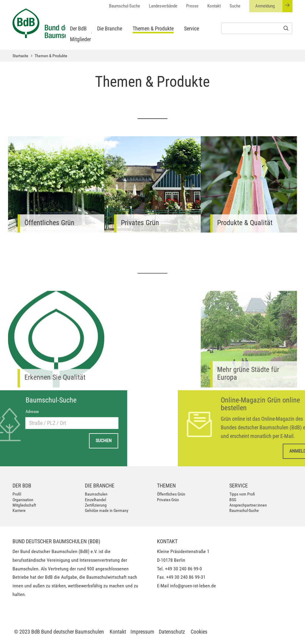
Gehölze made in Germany (107, 510)
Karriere (19, 510)
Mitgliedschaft (24, 505)
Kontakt (214, 6)
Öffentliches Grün (171, 494)
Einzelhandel (95, 500)
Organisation (23, 500)
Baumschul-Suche (125, 6)
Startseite (20, 56)
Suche (235, 6)
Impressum (142, 632)
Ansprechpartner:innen (248, 505)
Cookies (199, 632)
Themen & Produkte (153, 28)
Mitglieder (80, 39)
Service (192, 28)
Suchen (39, 441)
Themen (166, 486)
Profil (17, 494)
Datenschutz (172, 632)
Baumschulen (96, 494)
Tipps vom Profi (242, 494)
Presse (192, 6)
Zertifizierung (96, 505)
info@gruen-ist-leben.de (193, 586)
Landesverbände (163, 6)
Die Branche (110, 28)
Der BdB (78, 28)
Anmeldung (274, 6)
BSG (233, 500)
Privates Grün (168, 500)
